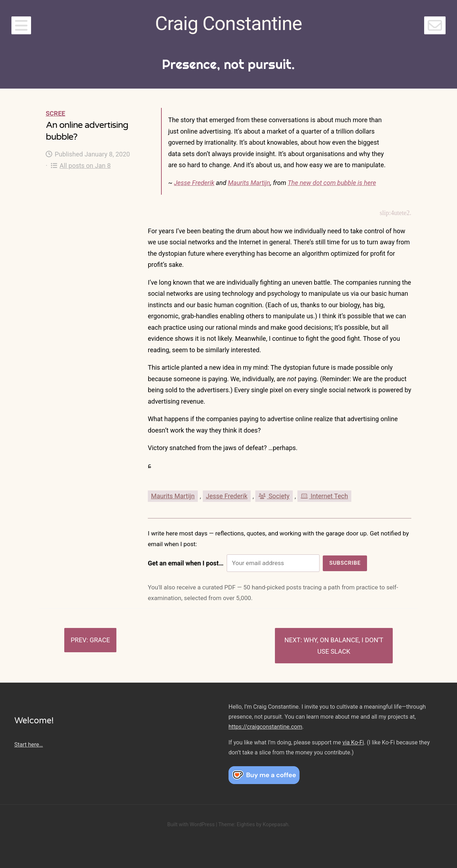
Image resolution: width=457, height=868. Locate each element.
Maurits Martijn (249, 183)
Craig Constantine (228, 23)
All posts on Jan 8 (81, 166)
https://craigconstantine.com (265, 727)
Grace (100, 640)
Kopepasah (276, 825)
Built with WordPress (191, 825)
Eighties (246, 825)
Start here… (29, 745)
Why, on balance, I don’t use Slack (343, 646)
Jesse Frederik (194, 183)
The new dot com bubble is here (332, 183)
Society (274, 496)
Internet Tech (324, 496)
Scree (56, 113)
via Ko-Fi (353, 742)
